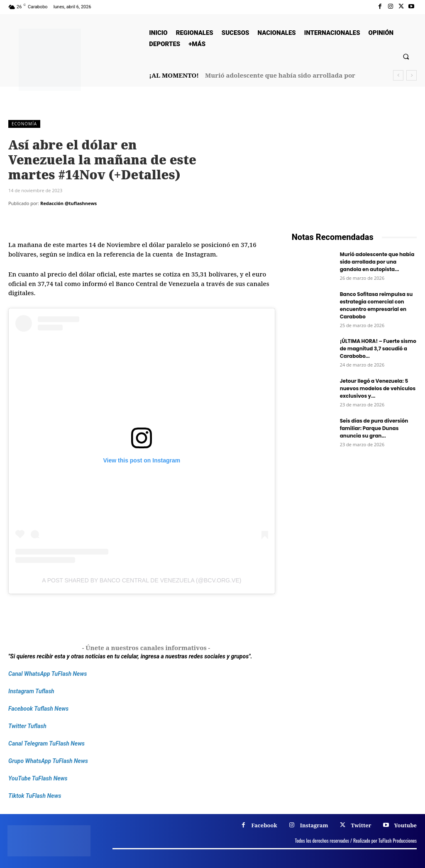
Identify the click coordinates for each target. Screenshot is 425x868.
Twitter (361, 825)
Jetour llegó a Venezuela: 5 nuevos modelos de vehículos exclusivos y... (378, 388)
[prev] (398, 75)
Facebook (264, 825)
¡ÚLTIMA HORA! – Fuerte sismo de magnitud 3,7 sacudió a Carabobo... (378, 348)
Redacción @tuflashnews (68, 203)
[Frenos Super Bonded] (354, 541)
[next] (412, 75)
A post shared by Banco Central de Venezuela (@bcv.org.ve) (142, 580)
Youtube (405, 825)
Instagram (314, 825)
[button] (406, 56)
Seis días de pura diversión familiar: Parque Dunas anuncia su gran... (374, 428)
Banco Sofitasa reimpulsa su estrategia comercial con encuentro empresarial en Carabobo (376, 305)
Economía (24, 124)
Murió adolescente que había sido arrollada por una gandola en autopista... (377, 262)
